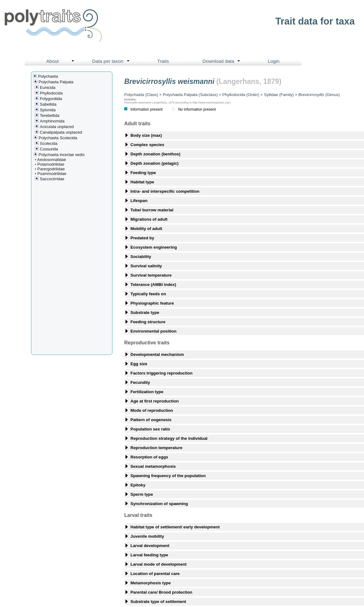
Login (274, 61)
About (62, 61)
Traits (163, 61)
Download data (223, 61)
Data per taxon (112, 61)
